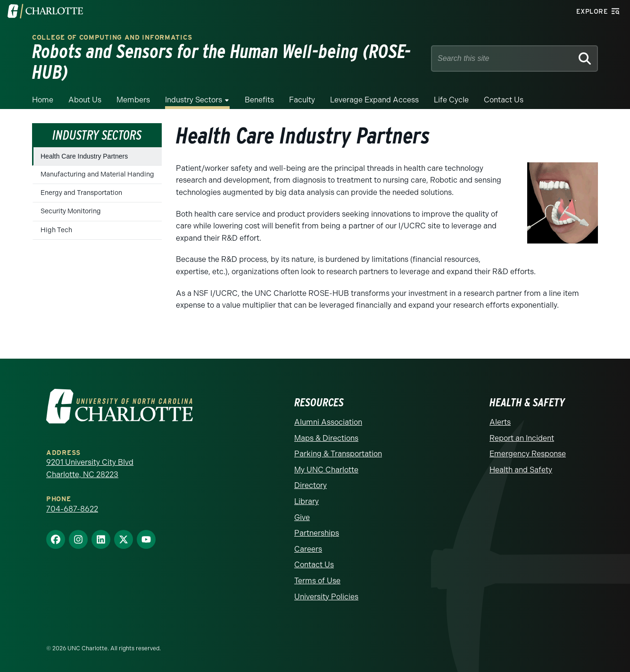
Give (302, 517)
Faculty (302, 100)
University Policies (326, 597)
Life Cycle (451, 100)
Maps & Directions (326, 438)
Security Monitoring (71, 211)
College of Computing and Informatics (112, 38)
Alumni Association (328, 422)
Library (307, 501)
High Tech (56, 230)
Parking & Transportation (338, 454)
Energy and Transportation (81, 193)
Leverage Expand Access (374, 100)
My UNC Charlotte (326, 470)
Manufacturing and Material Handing (97, 174)
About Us (85, 100)
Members (133, 100)
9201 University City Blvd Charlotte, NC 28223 (90, 468)
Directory (311, 485)
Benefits (259, 100)
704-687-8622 (72, 509)
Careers (308, 549)
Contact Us (504, 100)
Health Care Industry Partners (84, 156)
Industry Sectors (194, 100)
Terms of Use (317, 581)
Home (43, 100)
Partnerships (317, 533)
